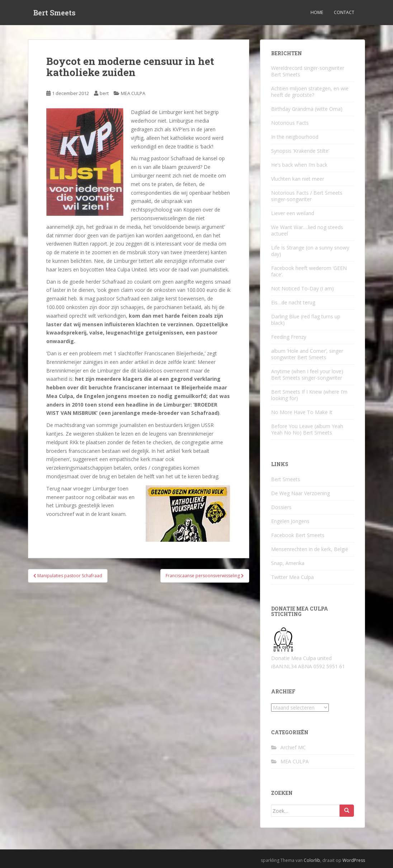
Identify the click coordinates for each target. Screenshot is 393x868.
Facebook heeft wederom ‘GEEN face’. (309, 271)
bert (104, 93)
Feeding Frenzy (289, 337)
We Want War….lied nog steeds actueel (307, 230)
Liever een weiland (293, 213)
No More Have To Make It (302, 412)
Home (317, 12)
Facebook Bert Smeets (298, 535)
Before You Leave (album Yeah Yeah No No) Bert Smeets (307, 429)
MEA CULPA (133, 93)
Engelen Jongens (290, 521)
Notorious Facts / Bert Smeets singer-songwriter (307, 196)
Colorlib (312, 860)
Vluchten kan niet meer (298, 179)
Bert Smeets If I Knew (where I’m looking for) (309, 395)
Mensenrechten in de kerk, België (310, 549)
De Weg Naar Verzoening (300, 493)
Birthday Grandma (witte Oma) (307, 109)
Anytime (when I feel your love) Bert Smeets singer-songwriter (307, 374)
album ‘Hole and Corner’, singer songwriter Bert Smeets (307, 354)
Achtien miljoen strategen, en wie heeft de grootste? (310, 92)
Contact (344, 12)
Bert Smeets (55, 13)
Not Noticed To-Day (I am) (302, 288)
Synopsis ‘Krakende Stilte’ (300, 151)
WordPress (354, 860)
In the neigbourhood (295, 137)
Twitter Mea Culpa (292, 577)
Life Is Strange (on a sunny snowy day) (310, 251)
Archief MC (293, 747)
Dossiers (281, 507)
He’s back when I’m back (299, 165)
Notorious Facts (290, 123)
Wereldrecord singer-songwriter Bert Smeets (308, 71)
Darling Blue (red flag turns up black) (306, 320)
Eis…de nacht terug (293, 302)
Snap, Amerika (288, 563)
